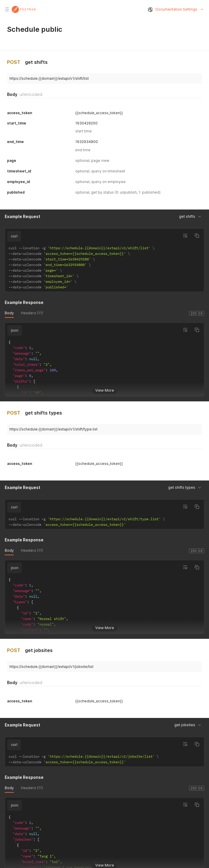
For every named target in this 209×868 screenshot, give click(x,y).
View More (105, 388)
